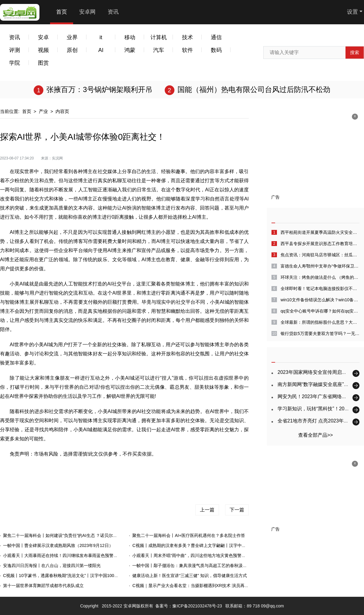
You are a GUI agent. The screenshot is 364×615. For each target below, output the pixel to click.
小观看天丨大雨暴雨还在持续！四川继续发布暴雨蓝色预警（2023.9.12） (72, 555)
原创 (72, 50)
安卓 (43, 37)
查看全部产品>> (316, 435)
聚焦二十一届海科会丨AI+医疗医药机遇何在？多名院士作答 (189, 535)
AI (101, 50)
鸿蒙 (130, 50)
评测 (15, 50)
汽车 (159, 50)
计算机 (159, 37)
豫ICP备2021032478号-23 (197, 606)
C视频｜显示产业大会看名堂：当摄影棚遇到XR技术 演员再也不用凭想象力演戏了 (209, 586)
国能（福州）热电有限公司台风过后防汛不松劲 (254, 89)
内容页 (62, 111)
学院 (15, 63)
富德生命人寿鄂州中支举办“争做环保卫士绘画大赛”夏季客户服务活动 (320, 266)
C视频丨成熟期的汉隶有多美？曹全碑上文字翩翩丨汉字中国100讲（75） (201, 545)
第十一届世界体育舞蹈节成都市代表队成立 (43, 586)
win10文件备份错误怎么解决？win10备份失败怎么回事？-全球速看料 (320, 300)
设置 (352, 12)
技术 (187, 37)
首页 (62, 12)
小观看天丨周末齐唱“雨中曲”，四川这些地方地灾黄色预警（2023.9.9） (199, 555)
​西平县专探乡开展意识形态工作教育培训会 (320, 244)
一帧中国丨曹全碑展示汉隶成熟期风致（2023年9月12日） (58, 545)
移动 (130, 37)
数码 (216, 50)
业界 (72, 37)
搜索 (355, 52)
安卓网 (87, 12)
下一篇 (237, 510)
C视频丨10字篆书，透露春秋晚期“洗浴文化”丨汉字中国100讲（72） (67, 576)
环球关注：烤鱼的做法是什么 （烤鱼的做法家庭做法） (320, 277)
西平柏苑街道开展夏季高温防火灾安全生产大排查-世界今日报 (320, 232)
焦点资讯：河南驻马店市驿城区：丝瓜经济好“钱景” (320, 255)
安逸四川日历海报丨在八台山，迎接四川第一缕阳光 (52, 565)
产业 (43, 111)
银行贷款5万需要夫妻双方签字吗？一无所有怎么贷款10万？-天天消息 (320, 333)
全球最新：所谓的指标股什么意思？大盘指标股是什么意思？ (320, 322)
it (101, 37)
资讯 (113, 12)
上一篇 (207, 510)
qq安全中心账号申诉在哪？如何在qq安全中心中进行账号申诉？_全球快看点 (320, 311)
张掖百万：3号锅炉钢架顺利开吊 (99, 89)
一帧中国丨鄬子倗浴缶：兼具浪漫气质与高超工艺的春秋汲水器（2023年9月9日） (209, 565)
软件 (187, 50)
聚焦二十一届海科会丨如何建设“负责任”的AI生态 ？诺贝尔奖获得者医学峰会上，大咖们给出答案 (95, 535)
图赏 (43, 63)
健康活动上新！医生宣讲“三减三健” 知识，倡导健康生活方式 (189, 576)
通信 (216, 37)
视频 (43, 50)
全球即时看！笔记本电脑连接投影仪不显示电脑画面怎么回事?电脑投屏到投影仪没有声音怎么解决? (320, 289)
